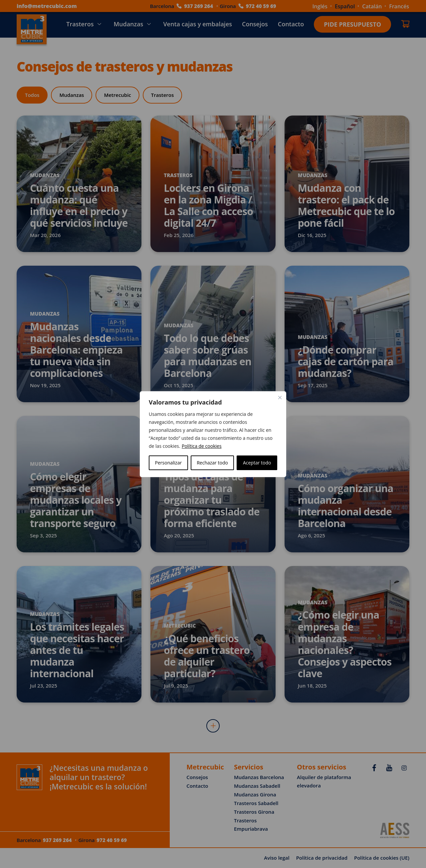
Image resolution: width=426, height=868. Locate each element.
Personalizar (169, 463)
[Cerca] (280, 398)
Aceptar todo (257, 463)
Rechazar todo (212, 463)
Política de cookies (202, 446)
